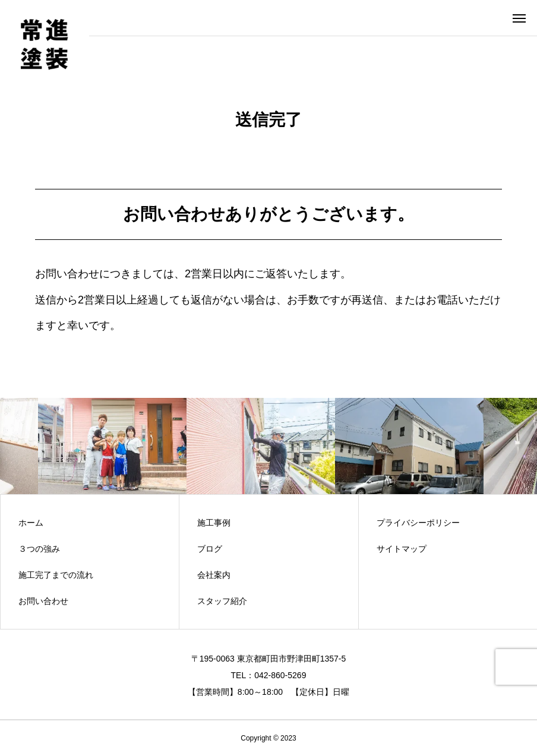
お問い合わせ (43, 601)
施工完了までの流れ (56, 575)
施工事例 (214, 523)
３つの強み (39, 549)
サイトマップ (402, 549)
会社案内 (214, 575)
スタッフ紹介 (222, 601)
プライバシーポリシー (418, 523)
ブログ (210, 549)
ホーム (31, 523)
